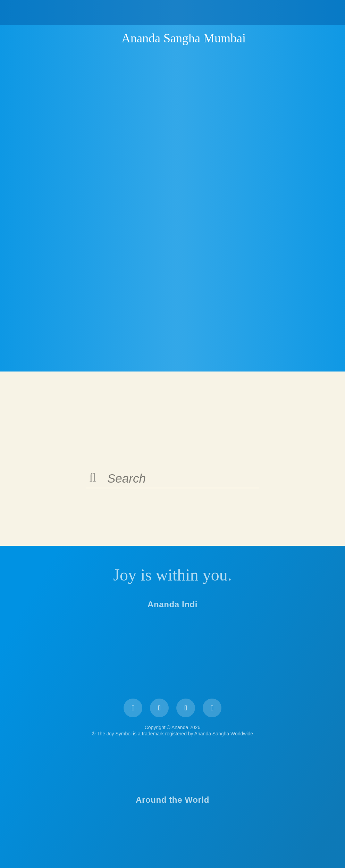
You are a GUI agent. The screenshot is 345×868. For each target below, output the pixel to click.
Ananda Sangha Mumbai (184, 38)
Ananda (109, 38)
